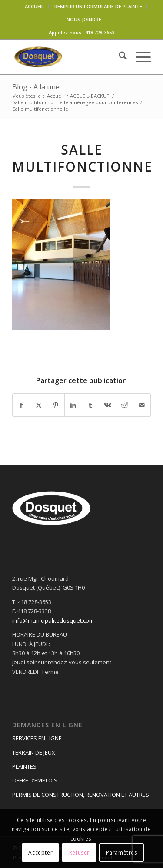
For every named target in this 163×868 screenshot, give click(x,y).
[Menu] (139, 57)
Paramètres (122, 853)
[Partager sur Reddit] (125, 405)
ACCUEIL (34, 6)
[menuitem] (35, 7)
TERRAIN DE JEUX (34, 752)
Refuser (79, 853)
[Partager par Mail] (142, 405)
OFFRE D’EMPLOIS (35, 780)
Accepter (40, 853)
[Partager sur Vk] (108, 405)
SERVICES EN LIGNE (37, 738)
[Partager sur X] (39, 405)
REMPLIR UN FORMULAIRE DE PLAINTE (98, 6)
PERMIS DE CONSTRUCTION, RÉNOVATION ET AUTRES (81, 795)
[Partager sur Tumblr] (91, 405)
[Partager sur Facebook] (21, 405)
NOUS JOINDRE (84, 19)
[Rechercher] (118, 57)
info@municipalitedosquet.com (53, 620)
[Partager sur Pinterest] (56, 405)
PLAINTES (24, 766)
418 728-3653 (100, 32)
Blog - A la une (36, 87)
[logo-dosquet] (68, 57)
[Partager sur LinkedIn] (73, 405)
